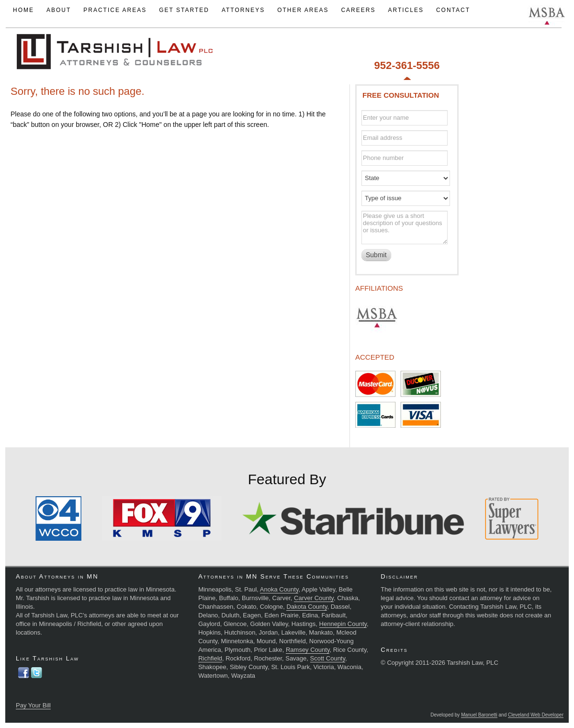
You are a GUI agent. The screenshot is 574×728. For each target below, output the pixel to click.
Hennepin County (343, 624)
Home (23, 10)
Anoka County (279, 589)
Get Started (184, 10)
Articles (405, 10)
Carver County (314, 598)
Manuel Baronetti (479, 715)
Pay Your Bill (33, 705)
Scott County (328, 658)
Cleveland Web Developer (536, 715)
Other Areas (303, 10)
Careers (358, 10)
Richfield (210, 658)
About (59, 10)
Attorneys (243, 10)
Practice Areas (115, 10)
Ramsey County (308, 650)
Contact (453, 10)
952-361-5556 (407, 65)
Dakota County (307, 607)
